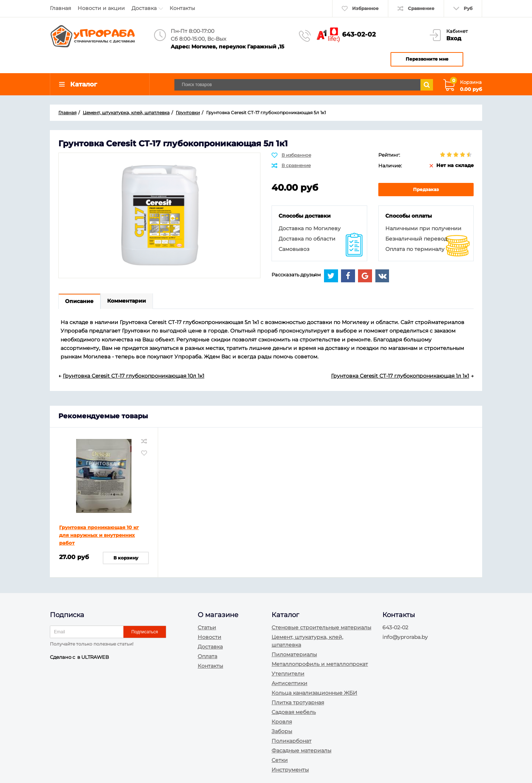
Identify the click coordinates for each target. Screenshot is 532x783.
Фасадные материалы (301, 750)
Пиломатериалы (294, 654)
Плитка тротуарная (298, 702)
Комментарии (127, 302)
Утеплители (288, 674)
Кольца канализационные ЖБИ (314, 693)
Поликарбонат (291, 741)
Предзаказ (426, 190)
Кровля (282, 722)
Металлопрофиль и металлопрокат (320, 664)
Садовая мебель (294, 712)
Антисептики (289, 683)
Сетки (280, 760)
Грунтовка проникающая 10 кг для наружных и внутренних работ (99, 536)
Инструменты (290, 770)
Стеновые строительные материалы (321, 627)
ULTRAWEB (95, 657)
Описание (80, 302)
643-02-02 (359, 34)
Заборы (282, 731)
